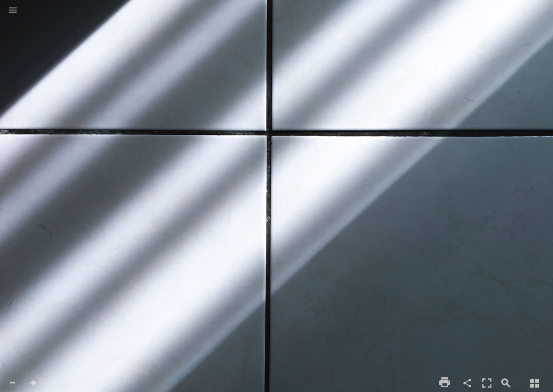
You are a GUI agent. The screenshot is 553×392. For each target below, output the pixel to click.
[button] (13, 11)
